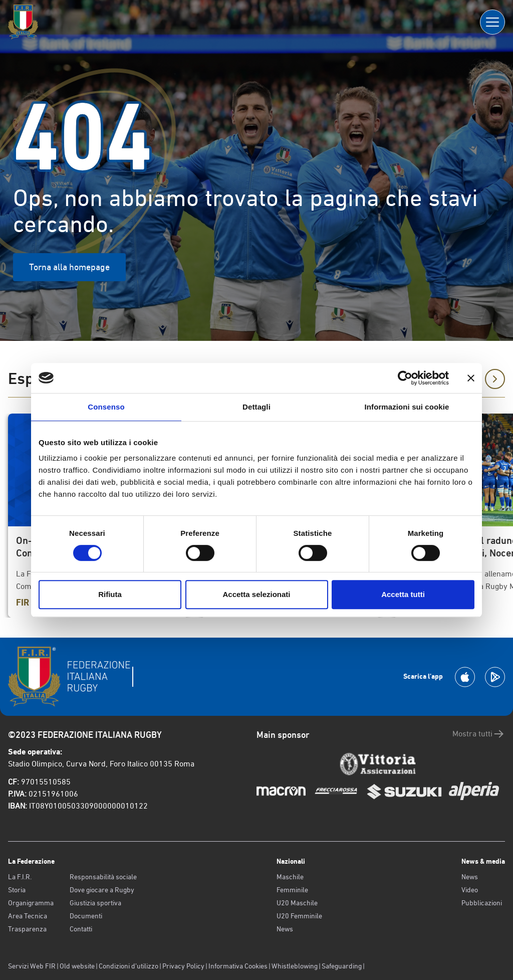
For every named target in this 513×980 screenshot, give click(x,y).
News (285, 929)
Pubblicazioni (482, 903)
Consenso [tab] (106, 407)
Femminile (292, 890)
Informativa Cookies (238, 966)
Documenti (86, 916)
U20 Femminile (299, 916)
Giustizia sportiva (95, 903)
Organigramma (31, 903)
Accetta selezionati (256, 594)
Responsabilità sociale (103, 877)
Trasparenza (27, 929)
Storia (17, 890)
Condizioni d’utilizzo (129, 966)
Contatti (81, 929)
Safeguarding (342, 966)
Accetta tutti (403, 594)
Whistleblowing (295, 966)
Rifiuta (110, 594)
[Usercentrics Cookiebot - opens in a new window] (405, 378)
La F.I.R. (20, 877)
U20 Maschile (297, 903)
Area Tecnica (28, 916)
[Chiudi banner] (471, 378)
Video (470, 890)
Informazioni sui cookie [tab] (407, 407)
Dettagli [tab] (256, 407)
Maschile (290, 877)
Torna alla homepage (69, 267)
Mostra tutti (479, 734)
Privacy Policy (183, 966)
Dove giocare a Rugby (102, 890)
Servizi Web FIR (32, 966)
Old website (77, 966)
